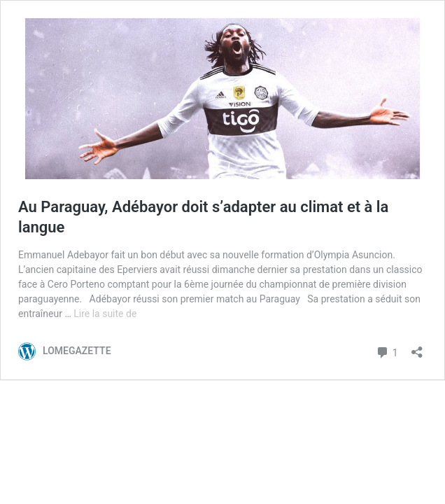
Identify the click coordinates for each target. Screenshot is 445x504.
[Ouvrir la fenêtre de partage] (417, 348)
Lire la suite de (105, 314)
